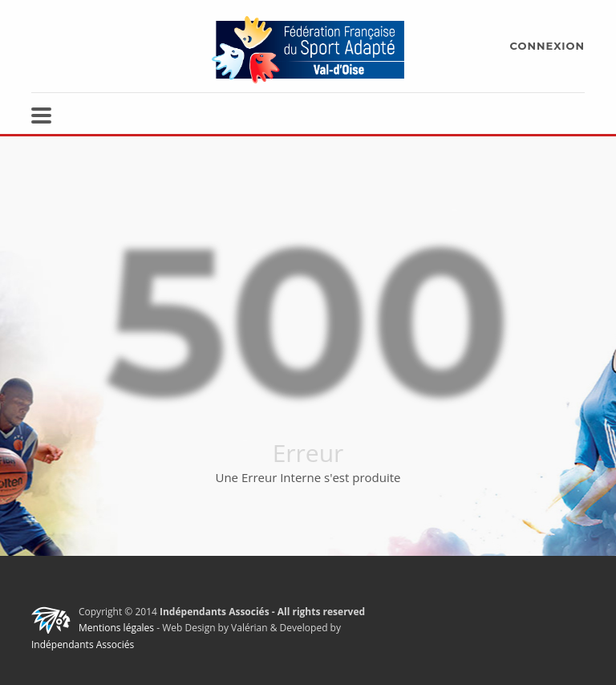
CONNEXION (547, 46)
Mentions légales (116, 628)
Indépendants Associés (83, 644)
